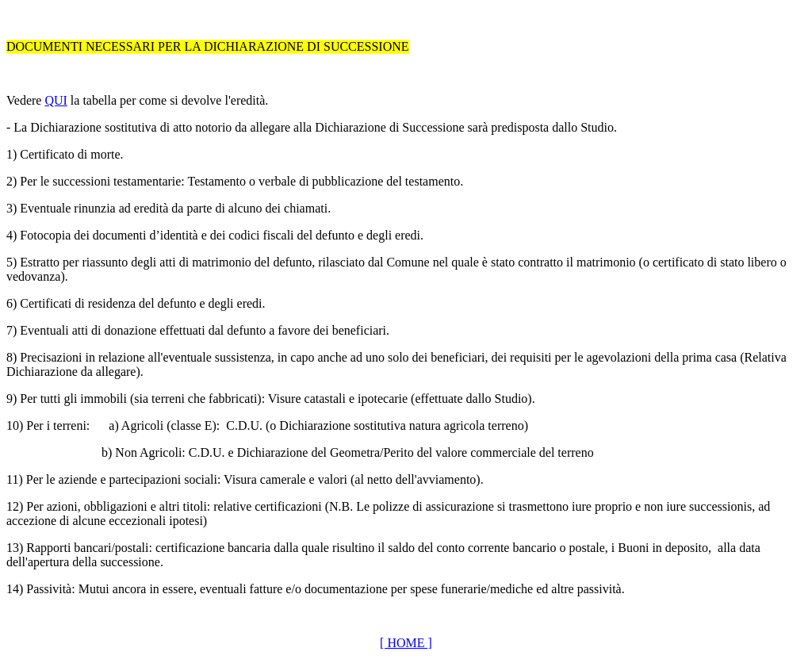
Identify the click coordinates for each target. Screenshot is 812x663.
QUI (56, 100)
